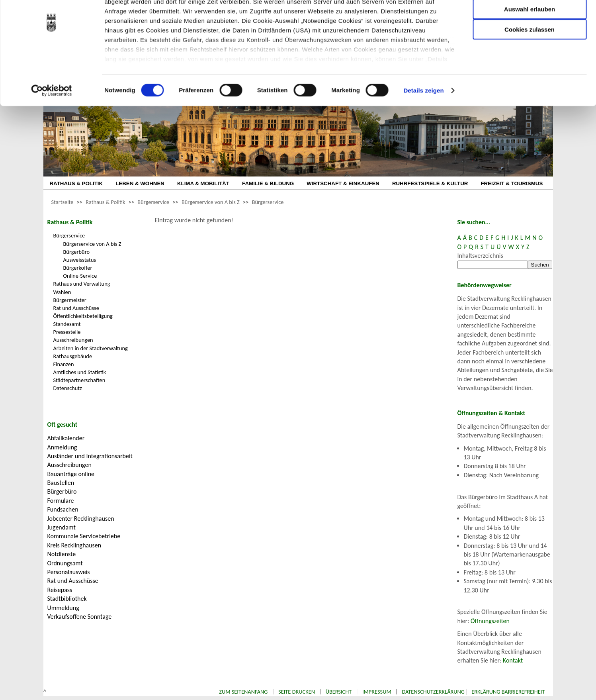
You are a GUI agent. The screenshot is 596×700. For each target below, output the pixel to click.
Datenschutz (68, 388)
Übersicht (339, 692)
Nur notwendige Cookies (530, 23)
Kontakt (513, 660)
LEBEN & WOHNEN (140, 183)
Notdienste (62, 554)
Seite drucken (297, 692)
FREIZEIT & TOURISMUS (512, 183)
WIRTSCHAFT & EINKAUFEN (343, 183)
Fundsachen (63, 509)
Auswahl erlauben (530, 46)
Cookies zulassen (530, 66)
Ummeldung (63, 608)
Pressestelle (67, 332)
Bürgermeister (70, 300)
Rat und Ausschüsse (76, 308)
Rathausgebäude (73, 356)
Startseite (63, 202)
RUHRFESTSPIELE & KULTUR (430, 183)
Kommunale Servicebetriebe (84, 536)
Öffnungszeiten (490, 621)
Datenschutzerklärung (433, 692)
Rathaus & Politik (105, 202)
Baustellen (61, 483)
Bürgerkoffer (78, 268)
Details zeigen (423, 127)
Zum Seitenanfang (243, 692)
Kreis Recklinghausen (74, 545)
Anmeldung (62, 447)
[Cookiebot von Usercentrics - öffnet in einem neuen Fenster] (52, 127)
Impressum (377, 692)
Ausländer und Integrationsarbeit (90, 456)
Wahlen (62, 292)
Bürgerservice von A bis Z (211, 202)
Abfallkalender (66, 438)
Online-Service (80, 276)
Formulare (61, 501)
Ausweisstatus (80, 260)
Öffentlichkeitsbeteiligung (83, 316)
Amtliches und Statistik (80, 372)
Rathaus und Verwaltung (82, 284)
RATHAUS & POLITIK (76, 183)
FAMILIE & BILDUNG (268, 183)
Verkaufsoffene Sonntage (80, 617)
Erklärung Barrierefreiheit (508, 692)
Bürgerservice (153, 202)
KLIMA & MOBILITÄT (203, 183)
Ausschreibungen (73, 340)
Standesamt (67, 324)
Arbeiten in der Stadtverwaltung (91, 348)
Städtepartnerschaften (79, 380)
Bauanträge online (71, 474)
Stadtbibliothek (67, 599)
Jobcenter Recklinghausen (81, 519)
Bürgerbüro (77, 252)
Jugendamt (62, 527)
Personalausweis (69, 572)
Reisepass (60, 590)
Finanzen (64, 364)
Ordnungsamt (65, 563)
